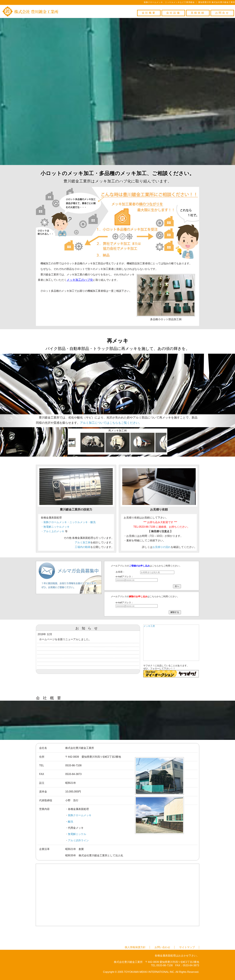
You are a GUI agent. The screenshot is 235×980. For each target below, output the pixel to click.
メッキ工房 (149, 626)
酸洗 (70, 822)
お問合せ (222, 13)
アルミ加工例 (83, 542)
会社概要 (149, 13)
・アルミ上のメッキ (53, 531)
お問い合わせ (162, 947)
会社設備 (173, 13)
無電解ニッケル (77, 834)
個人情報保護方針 (135, 947)
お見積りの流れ (162, 547)
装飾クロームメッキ (80, 815)
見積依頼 (198, 13)
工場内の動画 (83, 547)
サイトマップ (187, 947)
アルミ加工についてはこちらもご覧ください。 (111, 423)
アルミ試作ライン (78, 840)
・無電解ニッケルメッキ (55, 527)
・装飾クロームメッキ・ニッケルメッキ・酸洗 (68, 522)
